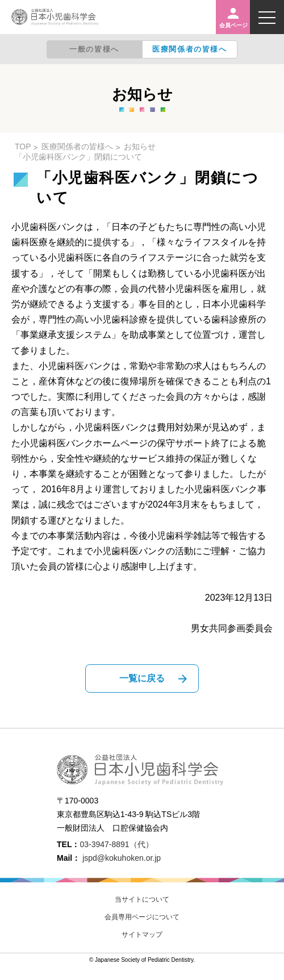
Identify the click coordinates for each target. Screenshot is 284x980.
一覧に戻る (142, 678)
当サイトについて (142, 899)
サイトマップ (142, 935)
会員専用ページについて (142, 917)
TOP (23, 146)
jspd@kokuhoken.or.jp (122, 858)
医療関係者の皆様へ (189, 49)
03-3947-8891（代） (116, 844)
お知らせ (140, 146)
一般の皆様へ (94, 49)
